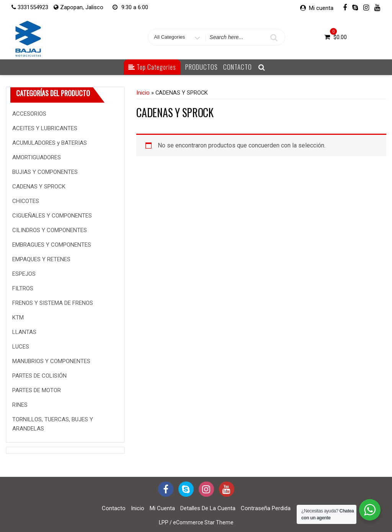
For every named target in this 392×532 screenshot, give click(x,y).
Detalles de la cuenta (208, 508)
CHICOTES (26, 201)
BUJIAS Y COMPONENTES (45, 172)
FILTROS (23, 288)
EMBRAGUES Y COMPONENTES (52, 245)
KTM (18, 318)
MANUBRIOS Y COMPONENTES (51, 361)
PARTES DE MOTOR (37, 390)
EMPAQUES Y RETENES (41, 259)
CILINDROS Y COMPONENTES (50, 230)
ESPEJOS (24, 274)
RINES (20, 405)
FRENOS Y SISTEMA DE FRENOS (53, 303)
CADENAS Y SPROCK (39, 187)
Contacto (114, 508)
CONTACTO (238, 67)
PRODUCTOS (202, 67)
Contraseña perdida (266, 508)
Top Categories (152, 67)
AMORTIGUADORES (37, 157)
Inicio (143, 93)
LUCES (21, 347)
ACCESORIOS (29, 114)
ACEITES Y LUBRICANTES (45, 128)
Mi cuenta (321, 8)
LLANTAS (24, 332)
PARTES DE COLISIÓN (39, 376)
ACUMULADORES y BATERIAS (50, 143)
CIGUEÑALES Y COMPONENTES (52, 216)
